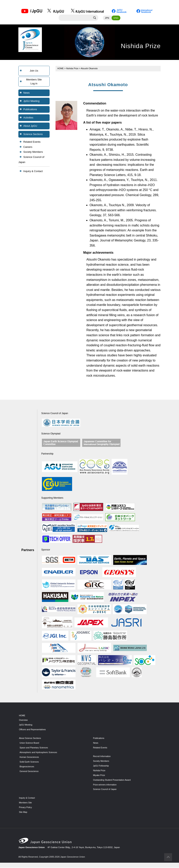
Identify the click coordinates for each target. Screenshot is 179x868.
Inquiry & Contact (33, 172)
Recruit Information (102, 757)
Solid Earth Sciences (30, 762)
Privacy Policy (26, 808)
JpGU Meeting (31, 101)
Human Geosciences (30, 757)
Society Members (33, 152)
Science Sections (33, 135)
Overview (24, 720)
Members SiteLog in (34, 82)
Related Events (32, 142)
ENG (116, 18)
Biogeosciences (27, 767)
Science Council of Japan (31, 160)
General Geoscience (30, 772)
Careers (28, 147)
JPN (107, 18)
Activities (28, 118)
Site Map (23, 812)
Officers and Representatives (33, 730)
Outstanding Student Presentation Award (113, 780)
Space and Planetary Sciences (35, 748)
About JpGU (30, 126)
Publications (30, 110)
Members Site (26, 803)
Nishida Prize (73, 69)
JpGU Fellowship (101, 766)
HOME (61, 69)
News (26, 93)
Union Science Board (30, 743)
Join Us (34, 71)
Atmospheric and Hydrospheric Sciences (39, 753)
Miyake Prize (99, 776)
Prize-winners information (106, 785)
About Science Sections (31, 739)
